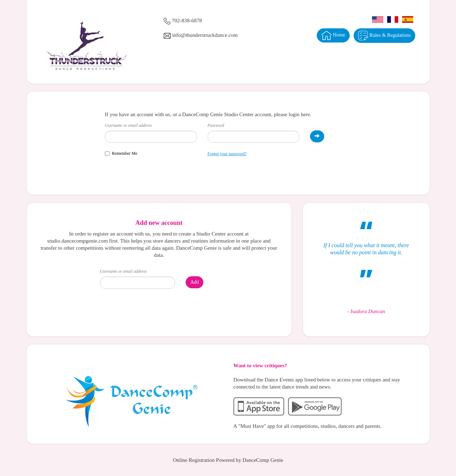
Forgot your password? (227, 154)
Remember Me (121, 153)
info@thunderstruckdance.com (205, 35)
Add (195, 282)
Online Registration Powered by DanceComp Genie (228, 460)
